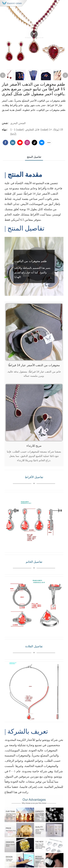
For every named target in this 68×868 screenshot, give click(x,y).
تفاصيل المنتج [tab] (34, 157)
